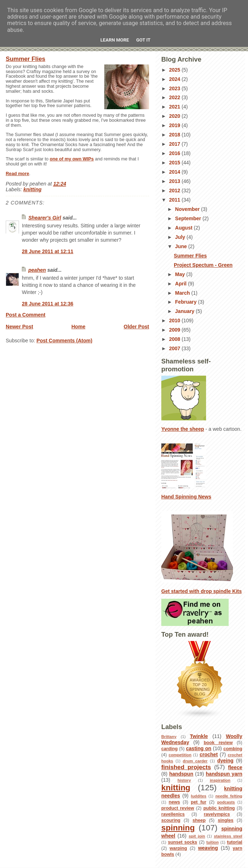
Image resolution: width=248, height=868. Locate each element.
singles (226, 820)
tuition (213, 842)
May (181, 274)
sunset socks (182, 842)
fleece (235, 767)
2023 (175, 88)
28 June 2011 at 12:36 (48, 304)
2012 (175, 191)
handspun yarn (224, 774)
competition (180, 755)
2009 (175, 330)
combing (233, 749)
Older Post (136, 327)
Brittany (169, 737)
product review (178, 808)
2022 (175, 97)
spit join (197, 836)
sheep (199, 820)
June (182, 246)
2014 (175, 172)
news (175, 802)
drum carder (195, 761)
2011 (175, 200)
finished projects (186, 767)
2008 (175, 339)
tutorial (235, 842)
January (186, 311)
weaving (208, 848)
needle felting (229, 796)
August (185, 228)
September (189, 218)
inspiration (220, 780)
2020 (175, 116)
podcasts (226, 802)
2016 (175, 153)
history (184, 780)
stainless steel (228, 836)
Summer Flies (25, 59)
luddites (199, 796)
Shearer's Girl (45, 218)
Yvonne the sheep (183, 429)
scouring (171, 820)
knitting (32, 189)
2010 (175, 320)
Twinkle (199, 736)
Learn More (115, 40)
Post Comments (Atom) (65, 341)
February (187, 302)
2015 (175, 163)
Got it (143, 40)
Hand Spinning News (186, 497)
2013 (175, 181)
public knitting (219, 808)
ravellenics (173, 814)
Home (78, 327)
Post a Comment (26, 315)
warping (178, 848)
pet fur (199, 802)
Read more (17, 174)
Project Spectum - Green (203, 265)
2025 (175, 70)
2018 (175, 135)
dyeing (225, 761)
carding (170, 749)
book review (218, 743)
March (183, 293)
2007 (175, 348)
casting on (199, 748)
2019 (175, 125)
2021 (175, 107)
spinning (178, 828)
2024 (175, 79)
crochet (209, 754)
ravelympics (217, 814)
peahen (37, 270)
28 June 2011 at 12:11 (48, 251)
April (182, 284)
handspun (181, 774)
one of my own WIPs (72, 159)
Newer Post (19, 327)
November (188, 209)
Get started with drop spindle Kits (202, 591)
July (181, 237)
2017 (175, 144)
